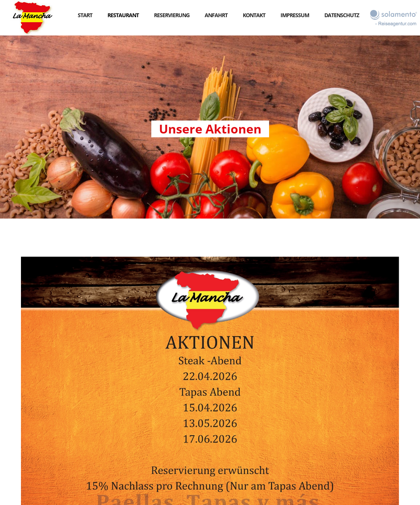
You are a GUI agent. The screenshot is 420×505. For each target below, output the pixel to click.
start (85, 15)
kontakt (254, 15)
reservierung (172, 15)
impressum (295, 15)
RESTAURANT (123, 15)
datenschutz (342, 15)
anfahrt (216, 15)
